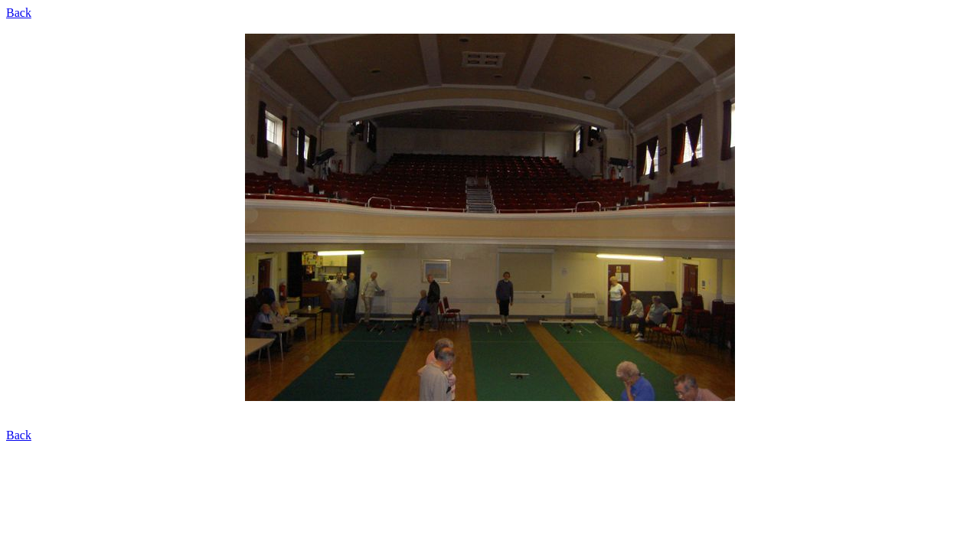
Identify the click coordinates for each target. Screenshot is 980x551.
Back (19, 13)
